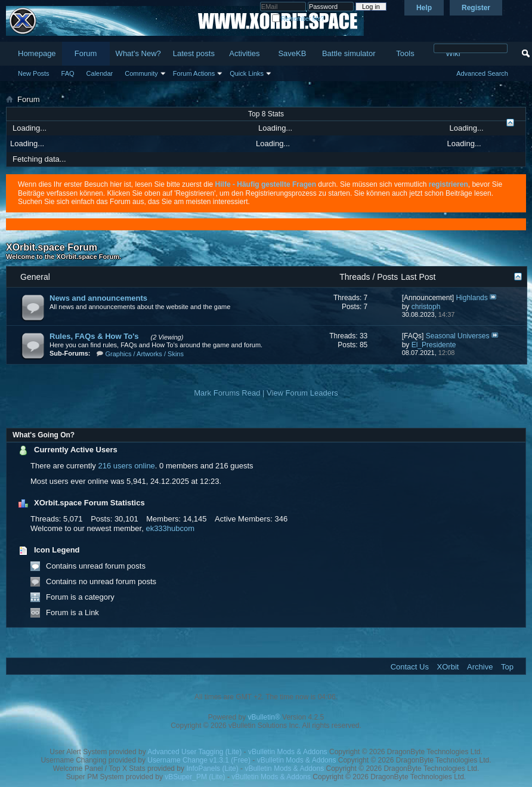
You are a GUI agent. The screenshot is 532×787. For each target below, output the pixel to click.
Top (507, 667)
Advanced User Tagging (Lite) (194, 752)
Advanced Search (482, 73)
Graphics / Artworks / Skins (145, 354)
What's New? (138, 53)
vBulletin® (264, 717)
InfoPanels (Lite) (212, 769)
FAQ (68, 73)
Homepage (37, 53)
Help (424, 8)
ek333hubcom (170, 528)
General (35, 277)
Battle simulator (349, 53)
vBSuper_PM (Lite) (195, 777)
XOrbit (448, 667)
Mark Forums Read (227, 393)
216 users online (126, 466)
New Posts (34, 73)
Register (476, 8)
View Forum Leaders (302, 393)
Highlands (471, 298)
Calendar (100, 73)
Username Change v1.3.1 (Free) (199, 760)
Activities (244, 53)
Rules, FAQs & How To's (94, 336)
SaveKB (292, 53)
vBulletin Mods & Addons (288, 752)
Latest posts (194, 53)
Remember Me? (298, 19)
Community (141, 73)
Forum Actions (194, 73)
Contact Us (410, 667)
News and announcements (98, 298)
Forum (86, 53)
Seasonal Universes (458, 336)
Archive (480, 667)
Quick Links (247, 73)
